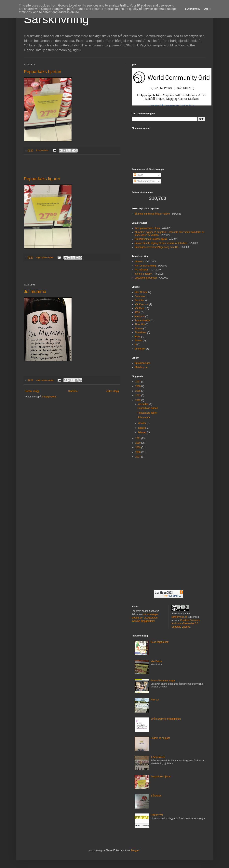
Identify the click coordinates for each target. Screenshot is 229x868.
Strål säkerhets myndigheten (166, 719)
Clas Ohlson (141, 292)
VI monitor (140, 349)
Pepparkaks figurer (42, 179)
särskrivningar (151, 614)
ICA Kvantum (141, 304)
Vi (136, 345)
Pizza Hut (140, 324)
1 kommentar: (43, 150)
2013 (138, 395)
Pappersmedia (142, 320)
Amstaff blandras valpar (163, 681)
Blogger (135, 850)
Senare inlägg (32, 391)
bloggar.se (137, 618)
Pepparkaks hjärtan (43, 72)
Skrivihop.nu (141, 367)
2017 (138, 382)
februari (142, 432)
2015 (138, 391)
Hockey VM (157, 815)
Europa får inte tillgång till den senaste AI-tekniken (161, 243)
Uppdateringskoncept (146, 278)
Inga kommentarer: (45, 257)
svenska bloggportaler (143, 621)
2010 (138, 443)
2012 (138, 400)
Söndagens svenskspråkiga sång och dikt (156, 247)
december (144, 404)
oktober (142, 423)
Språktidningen (142, 363)
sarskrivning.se (179, 617)
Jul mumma (35, 291)
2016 (138, 386)
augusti (142, 428)
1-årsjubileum (158, 757)
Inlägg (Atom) (49, 397)
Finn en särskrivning (145, 266)
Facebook (140, 296)
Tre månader (141, 270)
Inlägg (139, 175)
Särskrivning (56, 19)
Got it (207, 9)
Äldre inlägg (113, 391)
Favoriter (139, 300)
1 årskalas (156, 796)
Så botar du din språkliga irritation (152, 214)
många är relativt (143, 274)
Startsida (73, 391)
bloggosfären (151, 618)
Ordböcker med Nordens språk (151, 239)
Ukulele (139, 262)
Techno (138, 341)
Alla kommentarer (145, 181)
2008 (138, 452)
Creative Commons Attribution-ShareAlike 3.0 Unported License (186, 624)
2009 (138, 447)
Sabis (138, 337)
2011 (138, 438)
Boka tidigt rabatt (160, 642)
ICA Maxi (139, 308)
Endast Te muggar (160, 738)
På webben (141, 332)
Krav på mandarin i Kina (147, 228)
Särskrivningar (179, 614)
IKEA (137, 312)
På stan (139, 329)
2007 (138, 457)
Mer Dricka (156, 661)
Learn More (193, 9)
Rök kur (155, 700)
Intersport (140, 316)
